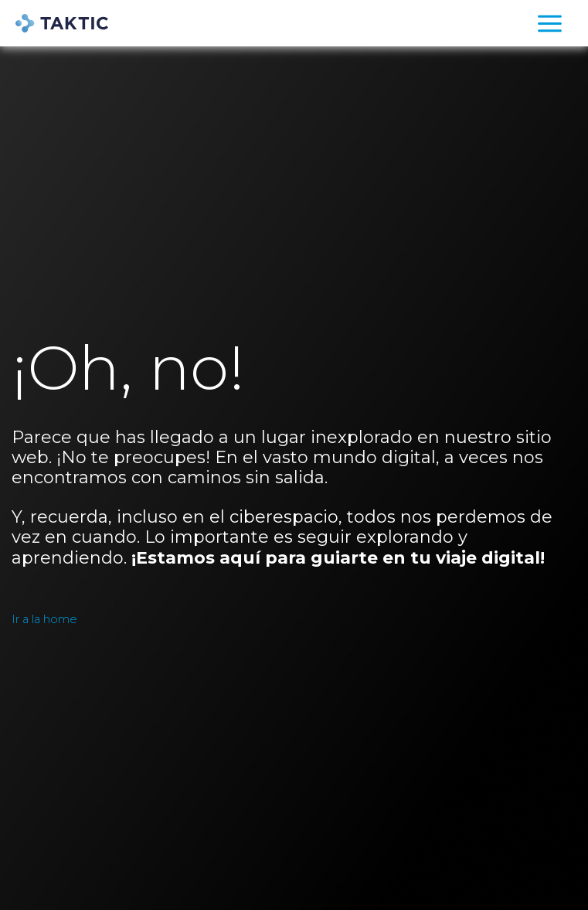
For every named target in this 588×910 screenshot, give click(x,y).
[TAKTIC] (62, 23)
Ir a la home (44, 619)
